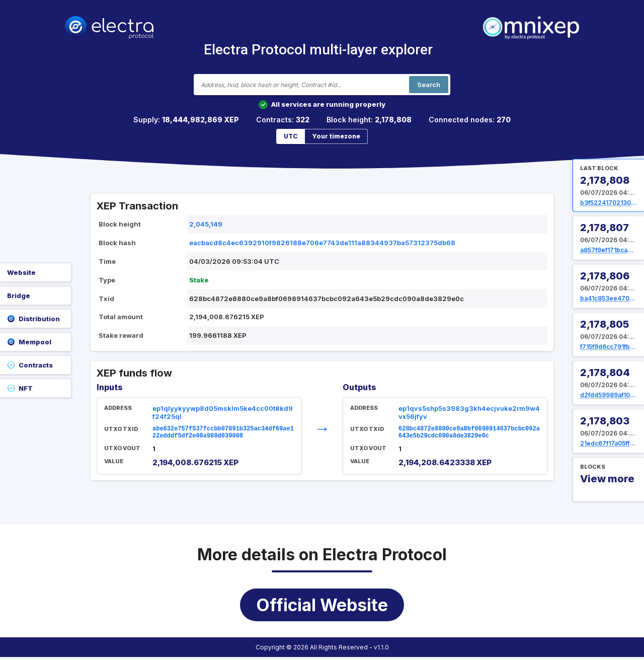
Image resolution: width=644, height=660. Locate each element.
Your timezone (336, 136)
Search (429, 85)
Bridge (19, 296)
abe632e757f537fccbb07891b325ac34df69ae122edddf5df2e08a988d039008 (223, 434)
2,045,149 (206, 224)
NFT (20, 388)
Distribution (33, 319)
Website (21, 272)
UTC (291, 136)
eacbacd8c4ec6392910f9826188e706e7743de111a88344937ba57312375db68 (322, 243)
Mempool (29, 342)
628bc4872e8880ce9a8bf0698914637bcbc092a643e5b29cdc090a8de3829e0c (469, 434)
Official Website (322, 608)
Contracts (30, 365)
